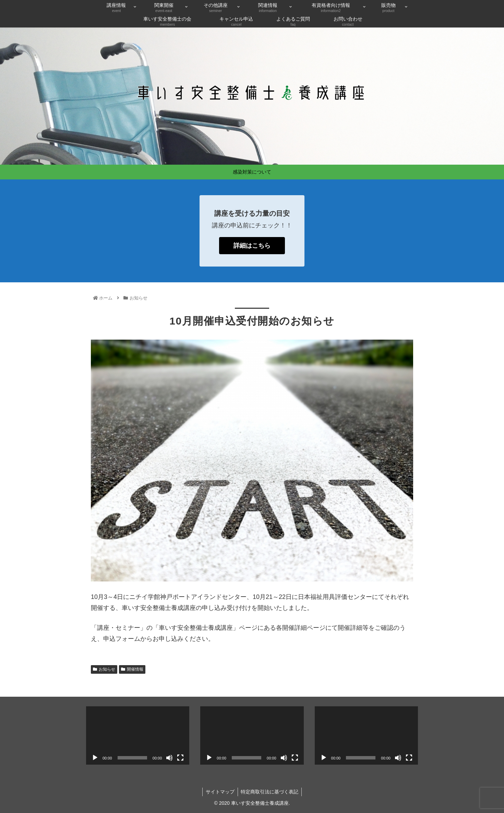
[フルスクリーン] (180, 758)
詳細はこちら (252, 246)
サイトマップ (220, 792)
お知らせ (104, 669)
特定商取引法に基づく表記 (270, 792)
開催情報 (132, 669)
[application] (138, 735)
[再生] (95, 758)
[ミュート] (169, 758)
